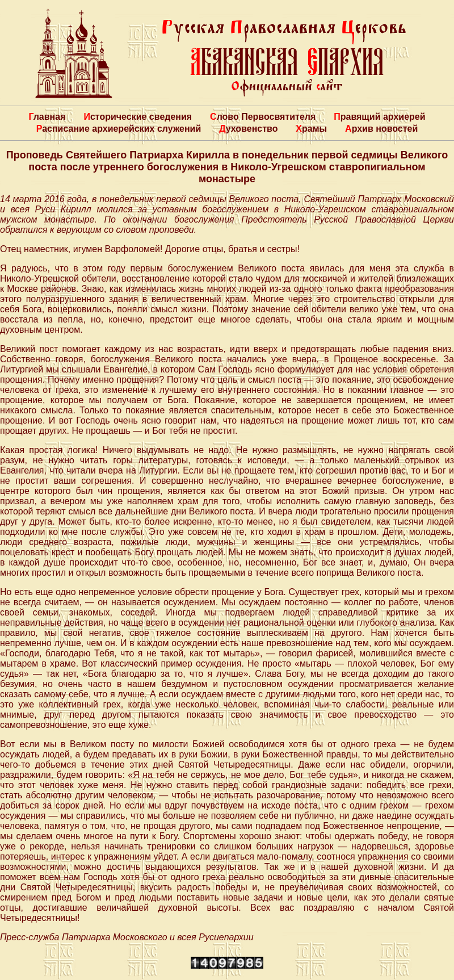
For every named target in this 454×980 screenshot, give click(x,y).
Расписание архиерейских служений (119, 129)
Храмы (311, 129)
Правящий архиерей (379, 117)
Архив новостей (381, 129)
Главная (47, 117)
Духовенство (248, 129)
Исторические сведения (138, 117)
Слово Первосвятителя (263, 117)
